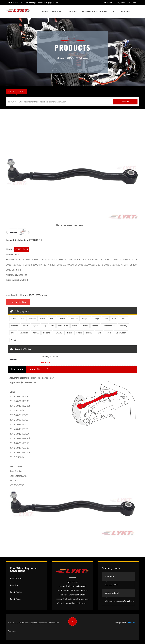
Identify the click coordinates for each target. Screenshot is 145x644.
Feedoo (131, 622)
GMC (114, 319)
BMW (43, 319)
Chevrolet (74, 319)
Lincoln (85, 326)
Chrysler (86, 319)
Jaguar (36, 326)
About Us (56, 11)
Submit (126, 102)
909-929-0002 (16, 2)
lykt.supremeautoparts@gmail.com (42, 2)
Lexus (85, 58)
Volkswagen (121, 333)
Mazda (95, 326)
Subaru (89, 333)
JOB (113, 11)
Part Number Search (16, 91)
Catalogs (72, 11)
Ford (106, 319)
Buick (52, 319)
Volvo (14, 340)
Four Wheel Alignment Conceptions (120, 2)
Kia (52, 326)
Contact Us (124, 11)
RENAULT (59, 333)
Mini (13, 333)
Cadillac (62, 319)
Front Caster (16, 599)
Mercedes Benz (109, 326)
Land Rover (63, 326)
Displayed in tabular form (94, 11)
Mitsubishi (24, 333)
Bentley (32, 319)
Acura (14, 319)
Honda (124, 319)
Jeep (45, 326)
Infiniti (26, 326)
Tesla (99, 333)
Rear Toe (14, 585)
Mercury (124, 326)
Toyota (109, 333)
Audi (23, 319)
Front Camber (16, 592)
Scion (70, 333)
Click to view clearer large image (69, 225)
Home (45, 11)
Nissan (36, 333)
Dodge (97, 319)
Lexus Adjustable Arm (50, 356)
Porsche (47, 333)
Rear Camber (16, 578)
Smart (79, 333)
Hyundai (15, 326)
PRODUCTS (73, 58)
